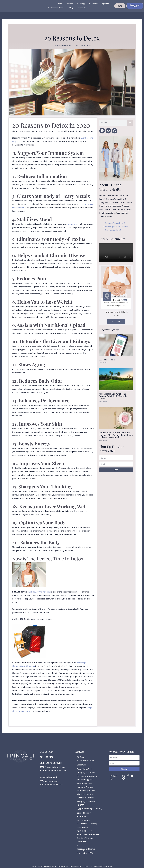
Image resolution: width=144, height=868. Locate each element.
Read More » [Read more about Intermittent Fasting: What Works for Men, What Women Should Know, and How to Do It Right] (103, 443)
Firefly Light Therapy (86, 773)
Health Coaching (84, 783)
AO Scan (81, 757)
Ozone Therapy (84, 813)
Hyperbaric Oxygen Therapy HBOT (89, 809)
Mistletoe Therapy (85, 794)
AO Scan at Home (107, 362)
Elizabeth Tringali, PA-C (115, 226)
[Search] (130, 125)
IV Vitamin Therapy (85, 761)
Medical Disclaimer (76, 866)
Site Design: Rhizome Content (103, 866)
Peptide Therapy (84, 831)
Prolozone (81, 817)
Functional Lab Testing (87, 776)
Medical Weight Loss (86, 791)
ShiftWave (81, 842)
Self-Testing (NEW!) (86, 780)
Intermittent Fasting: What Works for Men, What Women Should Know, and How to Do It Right (116, 437)
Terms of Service (63, 866)
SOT (79, 845)
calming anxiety (73, 226)
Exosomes (83, 765)
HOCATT (81, 805)
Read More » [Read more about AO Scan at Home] (103, 365)
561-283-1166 (47, 757)
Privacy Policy (88, 866)
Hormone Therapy (85, 787)
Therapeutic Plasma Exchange (86, 849)
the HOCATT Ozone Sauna (39, 594)
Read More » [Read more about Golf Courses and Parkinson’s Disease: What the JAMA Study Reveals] (103, 404)
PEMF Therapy (83, 827)
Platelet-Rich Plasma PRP (88, 835)
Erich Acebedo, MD (113, 233)
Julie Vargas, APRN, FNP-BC (117, 229)
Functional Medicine (86, 798)
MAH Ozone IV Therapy (87, 824)
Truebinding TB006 (85, 853)
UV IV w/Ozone (83, 820)
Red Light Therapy (85, 838)
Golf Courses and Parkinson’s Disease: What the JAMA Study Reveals (113, 399)
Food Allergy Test (85, 769)
